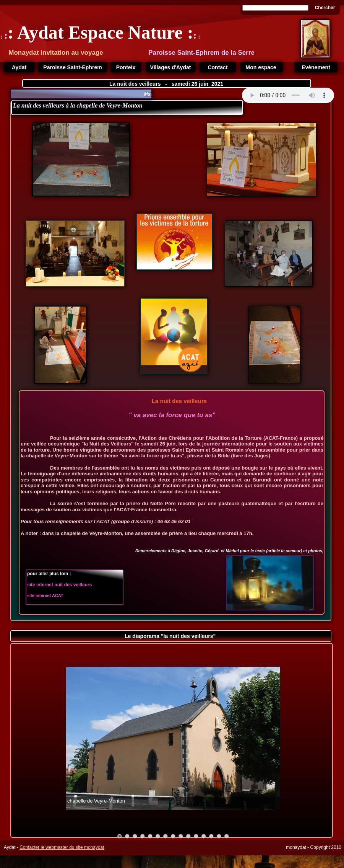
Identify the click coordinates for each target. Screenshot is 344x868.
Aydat (19, 67)
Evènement (316, 67)
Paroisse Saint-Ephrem (72, 67)
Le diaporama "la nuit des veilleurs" (171, 636)
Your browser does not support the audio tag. (288, 95)
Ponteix (126, 67)
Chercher (325, 8)
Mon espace (261, 67)
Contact (217, 67)
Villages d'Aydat (171, 67)
